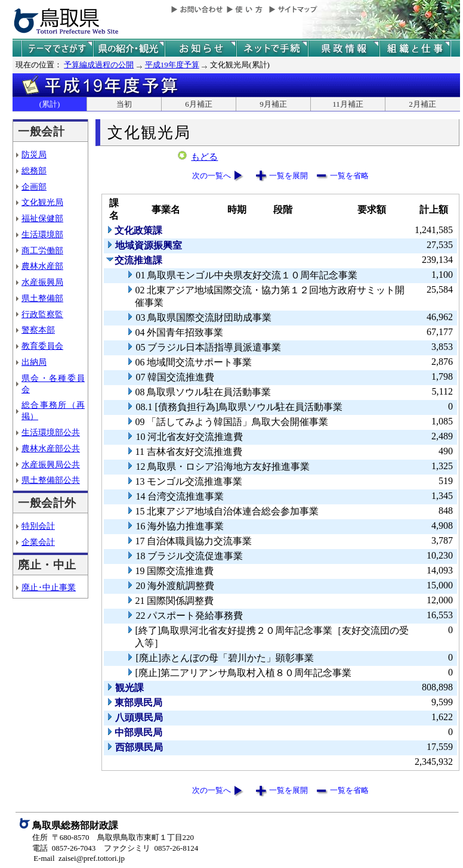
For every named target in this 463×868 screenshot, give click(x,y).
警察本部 (38, 330)
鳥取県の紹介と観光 (129, 49)
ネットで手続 (272, 49)
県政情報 (344, 49)
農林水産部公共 (51, 448)
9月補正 (273, 104)
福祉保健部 (42, 218)
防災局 (34, 154)
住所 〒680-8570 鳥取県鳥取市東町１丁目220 (113, 837)
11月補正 (348, 104)
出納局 (34, 362)
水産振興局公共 (51, 464)
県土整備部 (42, 298)
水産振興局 (42, 282)
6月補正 (199, 104)
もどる (204, 157)
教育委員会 (42, 346)
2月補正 (422, 104)
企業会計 (38, 542)
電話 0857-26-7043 (64, 848)
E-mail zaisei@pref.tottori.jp (79, 858)
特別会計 (38, 526)
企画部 (34, 187)
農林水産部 (42, 266)
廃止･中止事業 (49, 587)
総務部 (34, 170)
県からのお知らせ (200, 49)
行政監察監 (42, 314)
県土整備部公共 (51, 480)
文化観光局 (42, 202)
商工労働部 (42, 250)
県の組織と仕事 (415, 49)
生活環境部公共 (51, 432)
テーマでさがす (57, 49)
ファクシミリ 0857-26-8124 (151, 848)
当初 (124, 104)
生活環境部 (42, 234)
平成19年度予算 (172, 65)
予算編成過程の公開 (99, 65)
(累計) (50, 104)
